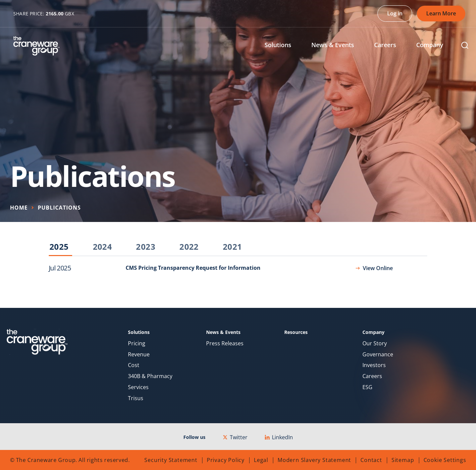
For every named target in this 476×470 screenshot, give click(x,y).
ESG (367, 387)
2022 (189, 247)
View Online (378, 268)
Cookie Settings (445, 460)
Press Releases (225, 343)
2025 (59, 247)
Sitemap (403, 460)
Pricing (137, 343)
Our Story (375, 343)
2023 (146, 247)
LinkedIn (279, 437)
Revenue (139, 355)
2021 (232, 247)
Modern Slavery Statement (314, 460)
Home (19, 208)
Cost (134, 365)
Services (138, 387)
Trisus (136, 398)
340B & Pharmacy (150, 376)
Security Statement (171, 460)
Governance (378, 355)
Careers (372, 376)
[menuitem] (283, 46)
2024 (103, 247)
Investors (374, 365)
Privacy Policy (226, 460)
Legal (261, 460)
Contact (371, 460)
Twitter (235, 437)
